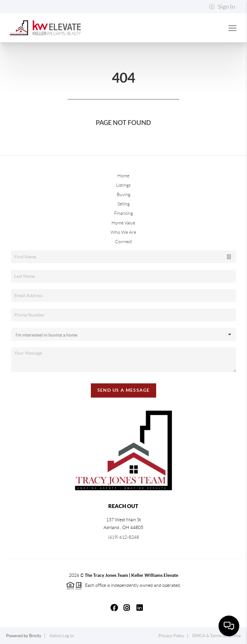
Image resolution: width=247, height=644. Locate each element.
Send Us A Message (124, 390)
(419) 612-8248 (124, 537)
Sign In (222, 7)
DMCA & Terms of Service (217, 636)
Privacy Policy (171, 636)
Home (123, 176)
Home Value (123, 223)
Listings (123, 185)
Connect (124, 242)
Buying (124, 194)
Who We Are (123, 232)
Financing (124, 213)
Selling (124, 204)
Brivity (35, 636)
